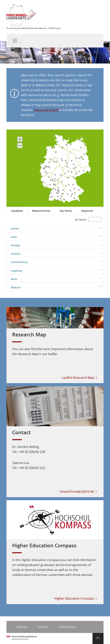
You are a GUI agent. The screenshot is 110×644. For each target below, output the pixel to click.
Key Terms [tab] (66, 211)
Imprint (43, 627)
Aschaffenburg (19, 262)
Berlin (14, 279)
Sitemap (22, 627)
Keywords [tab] (87, 211)
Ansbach (16, 254)
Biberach (16, 287)
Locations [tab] (17, 211)
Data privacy (67, 627)
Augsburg (16, 271)
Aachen (15, 228)
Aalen (14, 237)
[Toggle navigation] (15, 41)
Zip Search (81, 219)
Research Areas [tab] (41, 211)
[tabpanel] (55, 255)
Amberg (15, 245)
